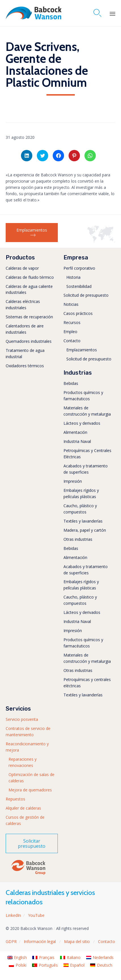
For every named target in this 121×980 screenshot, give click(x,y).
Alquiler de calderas (23, 808)
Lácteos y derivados (82, 423)
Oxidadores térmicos (25, 366)
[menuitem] (17, 958)
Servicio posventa (22, 719)
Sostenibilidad (79, 286)
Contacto (72, 341)
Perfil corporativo (79, 268)
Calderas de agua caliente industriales (29, 289)
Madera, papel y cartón (85, 530)
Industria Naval (77, 441)
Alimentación (75, 432)
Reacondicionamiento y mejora (27, 747)
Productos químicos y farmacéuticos (83, 396)
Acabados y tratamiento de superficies (86, 469)
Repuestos (15, 799)
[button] (32, 233)
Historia (73, 277)
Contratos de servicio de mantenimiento (28, 732)
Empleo (70, 332)
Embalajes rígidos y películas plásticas (81, 493)
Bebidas (71, 383)
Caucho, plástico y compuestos (80, 509)
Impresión (73, 481)
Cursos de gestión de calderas (25, 820)
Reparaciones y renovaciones (23, 762)
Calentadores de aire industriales (25, 329)
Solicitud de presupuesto (86, 295)
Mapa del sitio (78, 941)
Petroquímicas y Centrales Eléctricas (87, 454)
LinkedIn (13, 915)
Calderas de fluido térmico (30, 277)
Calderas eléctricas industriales (23, 305)
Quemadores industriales (29, 341)
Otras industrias (78, 539)
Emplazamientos (82, 350)
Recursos (72, 322)
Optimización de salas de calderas (31, 778)
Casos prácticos (78, 313)
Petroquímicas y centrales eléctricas (87, 683)
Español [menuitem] (77, 965)
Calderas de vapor (22, 268)
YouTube (36, 915)
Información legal (40, 941)
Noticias (71, 304)
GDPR (11, 941)
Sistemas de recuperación (29, 317)
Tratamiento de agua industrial (25, 353)
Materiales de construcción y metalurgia (87, 411)
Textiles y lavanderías (83, 521)
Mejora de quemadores (30, 790)
